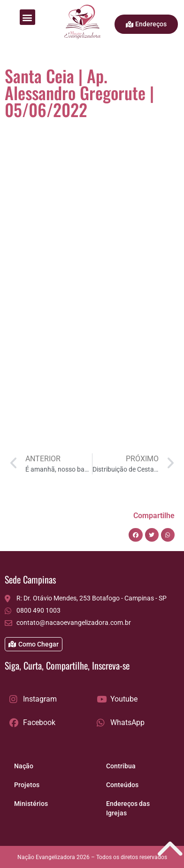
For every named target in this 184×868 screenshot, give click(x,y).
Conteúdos (122, 785)
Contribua (121, 766)
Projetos (27, 785)
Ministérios (31, 804)
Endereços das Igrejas (128, 808)
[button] (27, 17)
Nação (24, 766)
